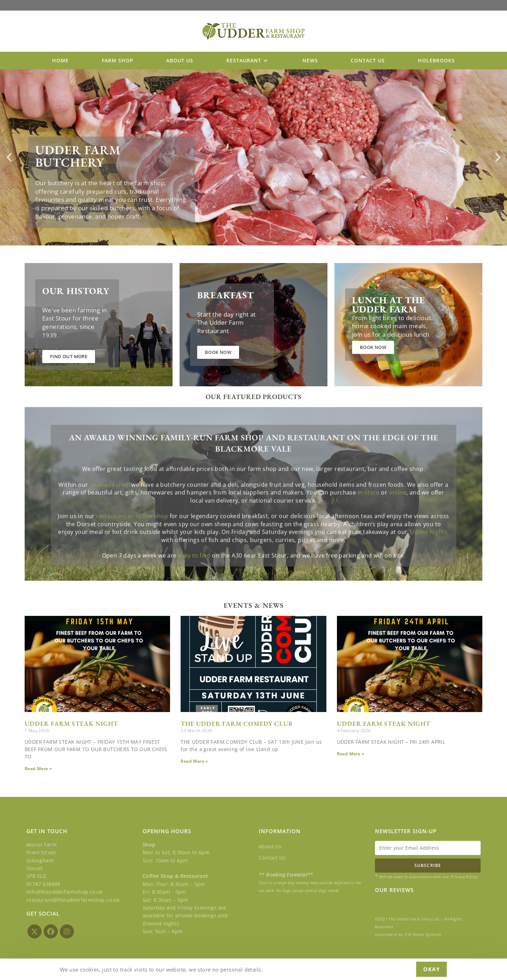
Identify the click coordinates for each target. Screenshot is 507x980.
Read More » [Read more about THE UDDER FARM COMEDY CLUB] (194, 761)
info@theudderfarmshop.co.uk (65, 892)
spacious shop (110, 506)
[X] (35, 931)
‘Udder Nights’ (429, 554)
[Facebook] (51, 931)
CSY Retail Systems (423, 934)
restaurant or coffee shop (132, 538)
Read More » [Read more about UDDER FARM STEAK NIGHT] (38, 769)
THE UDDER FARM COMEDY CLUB (237, 723)
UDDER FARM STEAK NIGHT (71, 723)
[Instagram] (67, 931)
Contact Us (272, 858)
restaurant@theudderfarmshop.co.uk (73, 900)
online (398, 514)
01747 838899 (43, 884)
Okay (431, 969)
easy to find (194, 578)
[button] (9, 157)
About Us (270, 846)
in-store (369, 514)
